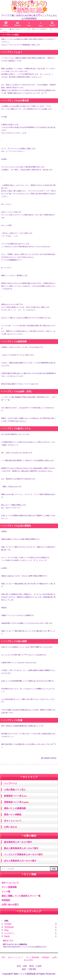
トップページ (11, 783)
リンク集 (6, 891)
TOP (3, 957)
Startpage (9, 927)
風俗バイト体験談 (13, 814)
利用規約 (6, 900)
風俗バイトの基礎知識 (15, 808)
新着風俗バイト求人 (15, 796)
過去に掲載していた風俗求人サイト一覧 (21, 896)
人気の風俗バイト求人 (15, 790)
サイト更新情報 (9, 887)
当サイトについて (13, 821)
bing (6, 930)
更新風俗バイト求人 (16, 802)
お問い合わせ (11, 827)
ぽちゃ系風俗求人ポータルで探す (20, 861)
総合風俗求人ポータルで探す (18, 842)
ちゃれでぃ (10, 933)
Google (8, 924)
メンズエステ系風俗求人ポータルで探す (24, 854)
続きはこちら (8, 940)
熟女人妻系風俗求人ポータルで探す (21, 848)
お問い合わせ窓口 (10, 905)
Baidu (7, 936)
